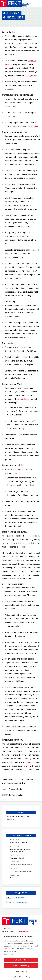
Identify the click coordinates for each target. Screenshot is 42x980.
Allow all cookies (21, 960)
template (35, 126)
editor (24, 85)
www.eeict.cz (23, 932)
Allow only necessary (21, 966)
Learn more (9, 954)
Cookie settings (21, 971)
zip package (23, 399)
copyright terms (32, 75)
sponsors (31, 762)
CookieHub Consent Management (24, 977)
